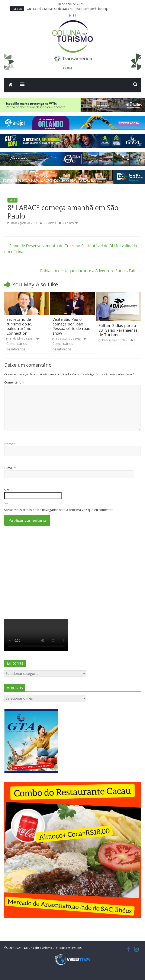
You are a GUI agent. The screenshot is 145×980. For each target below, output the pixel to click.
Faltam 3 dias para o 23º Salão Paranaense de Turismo (118, 330)
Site (7, 490)
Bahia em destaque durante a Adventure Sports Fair (90, 271)
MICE (12, 200)
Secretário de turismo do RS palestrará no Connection (19, 326)
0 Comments (69, 223)
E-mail (10, 468)
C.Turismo (50, 223)
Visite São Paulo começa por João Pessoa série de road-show (72, 326)
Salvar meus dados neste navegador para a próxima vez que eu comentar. (59, 510)
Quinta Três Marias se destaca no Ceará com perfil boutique (69, 9)
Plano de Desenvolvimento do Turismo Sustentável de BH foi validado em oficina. (71, 249)
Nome (10, 444)
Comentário (14, 382)
